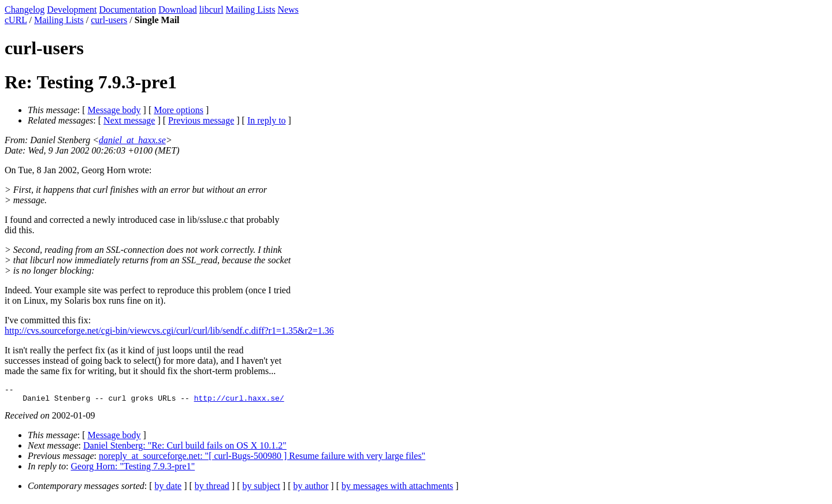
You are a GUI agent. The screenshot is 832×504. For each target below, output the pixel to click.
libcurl (211, 10)
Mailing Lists (251, 10)
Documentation (128, 10)
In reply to (267, 120)
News (288, 10)
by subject (261, 489)
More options (179, 110)
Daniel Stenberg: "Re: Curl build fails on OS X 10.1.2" (185, 449)
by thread (212, 489)
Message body (114, 110)
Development (72, 10)
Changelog (25, 10)
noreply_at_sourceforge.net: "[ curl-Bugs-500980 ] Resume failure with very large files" (262, 459)
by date (168, 489)
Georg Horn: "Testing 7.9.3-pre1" (133, 470)
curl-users (109, 20)
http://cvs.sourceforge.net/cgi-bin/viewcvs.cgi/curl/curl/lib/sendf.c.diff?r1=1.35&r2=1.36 (169, 331)
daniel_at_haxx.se (132, 140)
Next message (129, 120)
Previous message (201, 120)
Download (178, 10)
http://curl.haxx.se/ (239, 401)
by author (311, 489)
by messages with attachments (397, 489)
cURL (16, 20)
